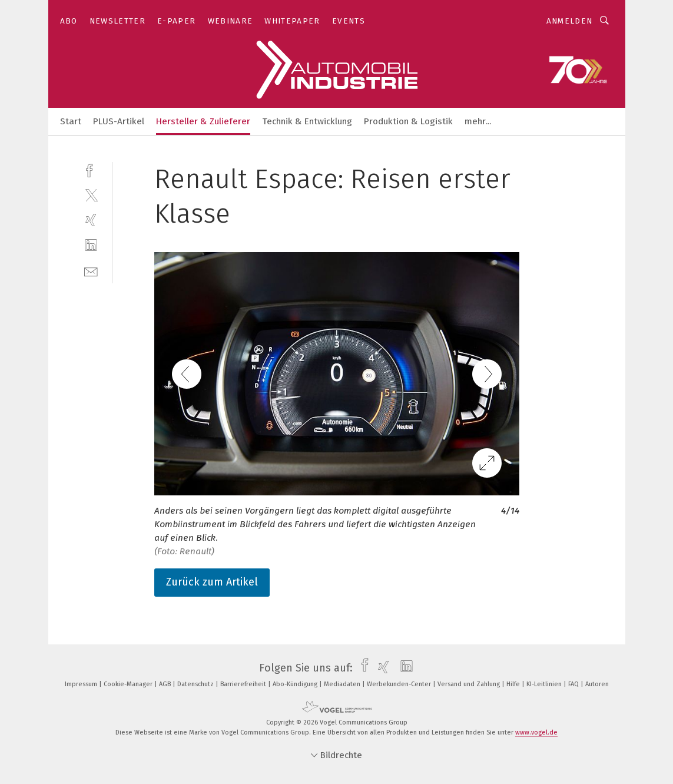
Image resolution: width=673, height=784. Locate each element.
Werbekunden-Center (400, 684)
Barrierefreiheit (244, 684)
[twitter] (91, 195)
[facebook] (91, 169)
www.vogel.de (536, 732)
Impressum (82, 684)
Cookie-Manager (129, 684)
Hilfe (514, 684)
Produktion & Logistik (408, 121)
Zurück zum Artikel (212, 582)
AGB (166, 684)
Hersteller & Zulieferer (203, 121)
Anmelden (570, 21)
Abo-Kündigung (296, 684)
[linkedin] (91, 245)
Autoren (597, 684)
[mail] (91, 271)
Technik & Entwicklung (307, 121)
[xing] (91, 220)
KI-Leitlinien (545, 684)
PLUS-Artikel (119, 121)
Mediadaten (343, 684)
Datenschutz (196, 684)
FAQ (574, 684)
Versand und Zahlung (470, 684)
